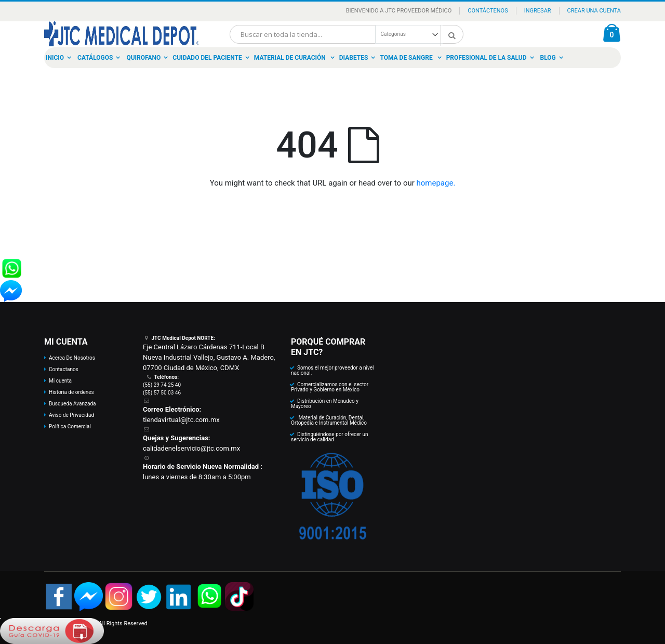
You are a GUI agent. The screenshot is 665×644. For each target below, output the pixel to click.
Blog (548, 58)
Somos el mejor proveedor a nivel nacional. (332, 370)
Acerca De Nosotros (72, 358)
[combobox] (347, 34)
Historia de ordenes (71, 392)
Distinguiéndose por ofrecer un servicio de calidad (329, 437)
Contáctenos (488, 11)
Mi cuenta (60, 381)
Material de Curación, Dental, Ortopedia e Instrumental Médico (329, 420)
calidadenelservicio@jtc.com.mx (191, 448)
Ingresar (538, 11)
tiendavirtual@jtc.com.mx (181, 420)
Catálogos (95, 58)
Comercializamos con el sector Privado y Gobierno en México (330, 387)
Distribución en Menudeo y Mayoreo (325, 404)
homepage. (436, 183)
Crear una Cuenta (594, 11)
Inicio (55, 58)
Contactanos (64, 369)
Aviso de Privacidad (71, 415)
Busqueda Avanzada (72, 404)
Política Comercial (70, 426)
